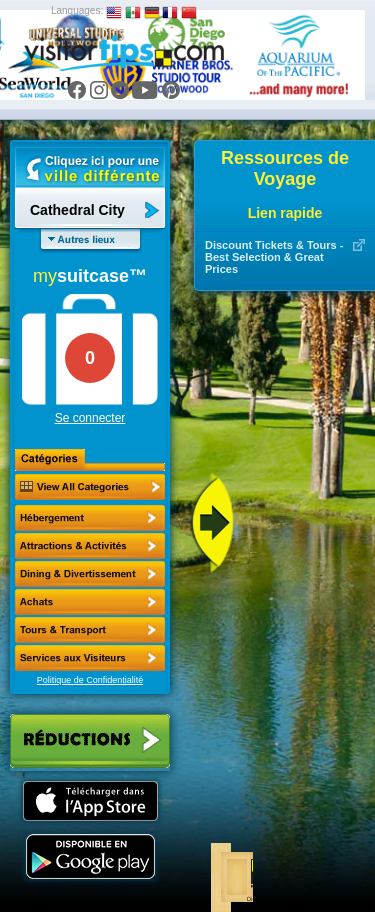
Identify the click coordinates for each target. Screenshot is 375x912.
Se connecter (90, 418)
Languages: (77, 10)
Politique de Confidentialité (90, 680)
